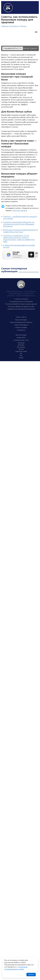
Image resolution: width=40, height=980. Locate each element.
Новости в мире (21, 327)
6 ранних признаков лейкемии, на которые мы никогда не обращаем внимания (19, 224)
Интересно (15, 26)
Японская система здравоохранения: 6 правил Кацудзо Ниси (21, 231)
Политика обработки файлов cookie (21, 306)
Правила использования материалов (21, 309)
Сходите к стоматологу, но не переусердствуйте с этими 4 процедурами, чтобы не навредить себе (19, 239)
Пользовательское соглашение (21, 301)
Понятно (31, 975)
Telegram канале (20, 211)
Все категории (21, 335)
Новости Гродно (21, 320)
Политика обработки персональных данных (21, 304)
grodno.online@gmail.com (26, 296)
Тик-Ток (21, 349)
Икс (21, 356)
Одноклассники (21, 351)
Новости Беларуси (21, 325)
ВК (21, 353)
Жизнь (24, 26)
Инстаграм (21, 347)
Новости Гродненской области (21, 322)
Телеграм (21, 343)
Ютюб (21, 358)
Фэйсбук (21, 345)
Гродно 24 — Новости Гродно (21, 284)
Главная (5, 26)
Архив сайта (21, 337)
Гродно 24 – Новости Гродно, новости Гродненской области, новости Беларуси (8, 8)
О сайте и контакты (21, 299)
